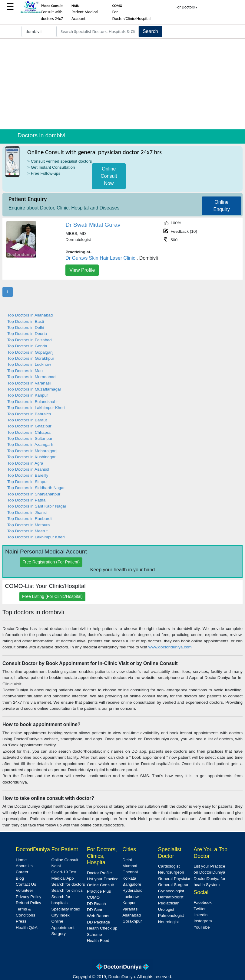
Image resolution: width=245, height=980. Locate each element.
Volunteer (24, 890)
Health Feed (98, 941)
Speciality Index (66, 909)
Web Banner (98, 916)
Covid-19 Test (64, 872)
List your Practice (103, 879)
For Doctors (187, 7)
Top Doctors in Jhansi (27, 513)
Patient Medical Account (85, 12)
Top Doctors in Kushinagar (31, 457)
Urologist (166, 909)
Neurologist (169, 922)
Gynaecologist (171, 891)
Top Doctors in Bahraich (29, 414)
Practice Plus (99, 891)
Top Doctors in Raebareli (30, 519)
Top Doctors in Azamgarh (30, 445)
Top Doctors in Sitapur (28, 482)
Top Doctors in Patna (26, 500)
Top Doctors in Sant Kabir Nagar (37, 506)
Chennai (130, 872)
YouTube (202, 927)
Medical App (62, 878)
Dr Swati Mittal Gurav (93, 225)
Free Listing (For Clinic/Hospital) (52, 596)
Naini (56, 866)
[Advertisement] (122, 84)
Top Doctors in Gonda (27, 346)
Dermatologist (171, 897)
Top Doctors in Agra (25, 463)
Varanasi (130, 909)
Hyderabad (132, 890)
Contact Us (26, 884)
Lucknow (131, 897)
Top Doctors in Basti (26, 321)
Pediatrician (169, 903)
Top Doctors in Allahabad (30, 315)
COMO (93, 897)
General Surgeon (174, 885)
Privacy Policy (29, 897)
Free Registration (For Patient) (51, 562)
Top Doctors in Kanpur (28, 395)
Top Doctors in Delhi (26, 328)
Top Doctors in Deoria (27, 334)
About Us (24, 866)
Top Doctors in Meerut (27, 531)
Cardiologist (169, 866)
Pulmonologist (171, 915)
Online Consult (65, 860)
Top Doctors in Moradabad (31, 377)
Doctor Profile (99, 873)
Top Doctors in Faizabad (30, 340)
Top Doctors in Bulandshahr (33, 402)
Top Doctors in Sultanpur (30, 438)
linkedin (200, 915)
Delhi (127, 860)
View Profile (82, 270)
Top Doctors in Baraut (27, 420)
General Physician (175, 879)
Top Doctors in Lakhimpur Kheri (36, 408)
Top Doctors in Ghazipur (29, 426)
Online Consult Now (109, 176)
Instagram (203, 921)
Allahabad (131, 915)
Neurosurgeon (171, 872)
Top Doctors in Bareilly (28, 475)
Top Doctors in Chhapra (29, 432)
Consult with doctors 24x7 (52, 12)
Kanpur (129, 903)
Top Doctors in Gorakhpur (31, 358)
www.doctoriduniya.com (170, 647)
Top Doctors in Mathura (29, 525)
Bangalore (132, 884)
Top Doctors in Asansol (28, 469)
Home (21, 860)
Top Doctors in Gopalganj (30, 352)
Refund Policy (28, 903)
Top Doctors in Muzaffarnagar (34, 389)
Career (22, 872)
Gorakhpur (132, 921)
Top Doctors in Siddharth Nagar (36, 488)
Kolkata (129, 878)
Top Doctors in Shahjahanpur (34, 494)
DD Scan (95, 910)
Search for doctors (68, 884)
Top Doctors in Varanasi (29, 383)
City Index (60, 915)
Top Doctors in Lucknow (29, 364)
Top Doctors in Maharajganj (32, 451)
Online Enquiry (221, 206)
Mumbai (130, 866)
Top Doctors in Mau (25, 371)
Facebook (203, 902)
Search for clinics (67, 890)
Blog (20, 878)
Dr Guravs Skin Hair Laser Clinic (100, 258)
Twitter (200, 909)
